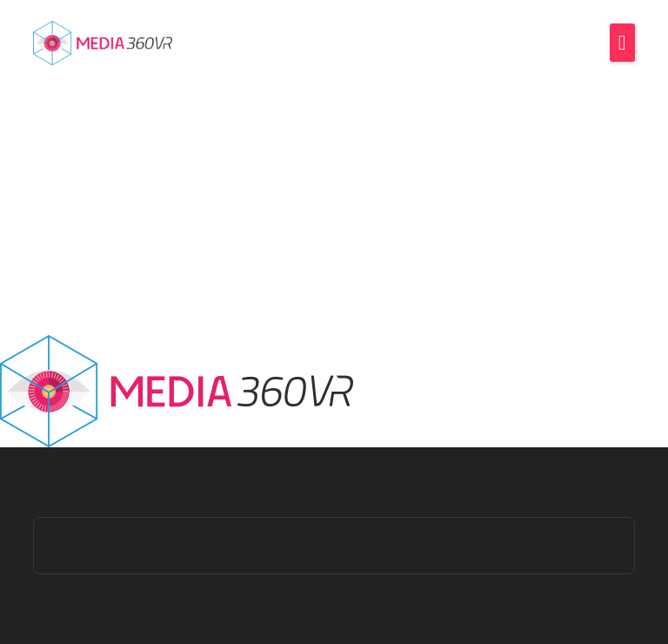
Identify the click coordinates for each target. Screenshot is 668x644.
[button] (622, 43)
